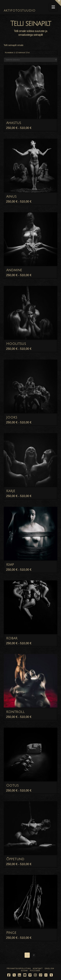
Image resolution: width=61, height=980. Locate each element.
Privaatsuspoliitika (19, 969)
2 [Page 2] (34, 955)
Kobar (12, 638)
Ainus (11, 197)
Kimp (10, 565)
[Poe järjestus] (31, 60)
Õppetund (15, 859)
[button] (53, 7)
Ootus (12, 786)
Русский (35, 971)
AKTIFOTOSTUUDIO (20, 11)
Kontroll (16, 712)
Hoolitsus (16, 344)
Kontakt (38, 969)
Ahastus (14, 123)
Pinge (11, 933)
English (49, 969)
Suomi (24, 971)
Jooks (12, 417)
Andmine (14, 270)
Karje (11, 491)
